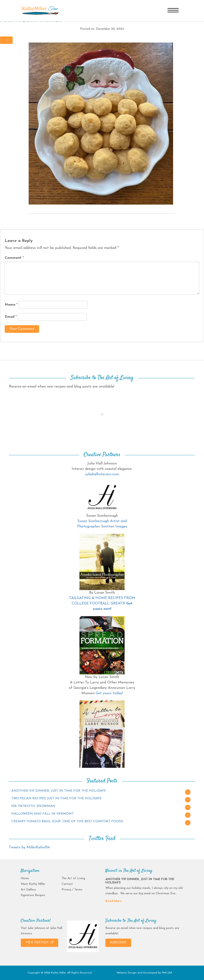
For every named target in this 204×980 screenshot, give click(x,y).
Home (25, 878)
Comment (14, 258)
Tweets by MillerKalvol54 (29, 847)
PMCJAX (167, 973)
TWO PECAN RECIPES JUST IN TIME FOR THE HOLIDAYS (56, 799)
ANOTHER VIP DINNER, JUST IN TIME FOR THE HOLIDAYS (58, 791)
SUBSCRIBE (118, 943)
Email (11, 317)
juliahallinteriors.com (102, 474)
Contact (67, 884)
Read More (114, 901)
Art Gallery (28, 890)
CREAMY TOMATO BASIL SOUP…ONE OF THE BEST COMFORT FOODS (67, 821)
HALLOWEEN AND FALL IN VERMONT (43, 814)
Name (11, 305)
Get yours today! (109, 693)
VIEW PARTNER (39, 942)
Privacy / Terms (72, 890)
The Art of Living (73, 878)
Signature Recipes (33, 895)
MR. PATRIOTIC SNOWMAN (33, 806)
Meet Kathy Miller (33, 884)
